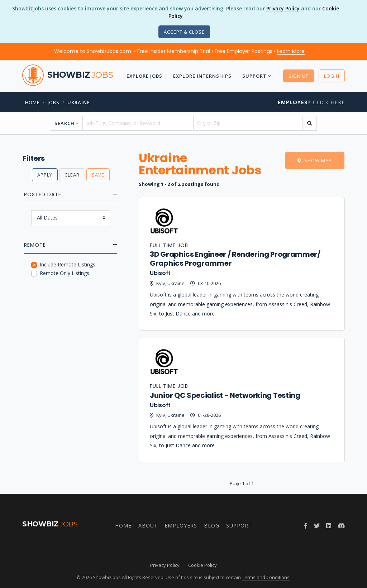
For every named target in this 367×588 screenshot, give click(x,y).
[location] (248, 123)
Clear (72, 175)
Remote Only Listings (65, 273)
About (148, 526)
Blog (212, 526)
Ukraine (79, 102)
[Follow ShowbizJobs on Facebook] (306, 526)
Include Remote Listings (68, 264)
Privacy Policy (283, 8)
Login (332, 76)
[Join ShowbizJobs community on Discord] (341, 526)
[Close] (184, 32)
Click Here (311, 102)
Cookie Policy (202, 565)
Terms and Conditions (266, 577)
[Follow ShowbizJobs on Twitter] (317, 526)
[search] (310, 123)
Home (32, 102)
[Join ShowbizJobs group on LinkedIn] (329, 526)
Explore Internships (202, 76)
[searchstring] (137, 123)
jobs (54, 102)
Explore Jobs (144, 76)
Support (254, 76)
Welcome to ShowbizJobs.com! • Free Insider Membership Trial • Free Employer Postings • (179, 51)
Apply (45, 175)
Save (98, 175)
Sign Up (299, 76)
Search (65, 123)
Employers (181, 526)
